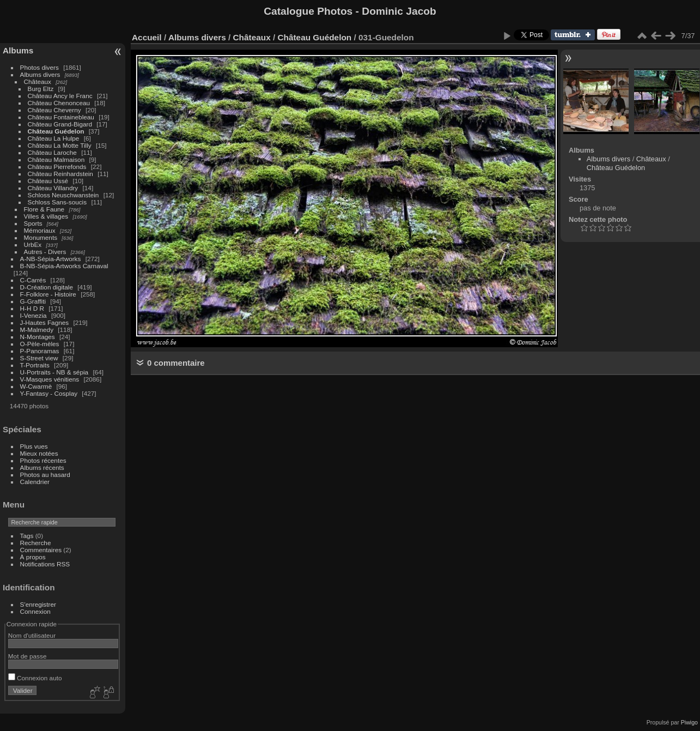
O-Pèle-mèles (40, 344)
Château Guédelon (56, 131)
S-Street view (39, 358)
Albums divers (40, 74)
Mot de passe (28, 656)
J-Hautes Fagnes (45, 322)
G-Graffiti (33, 301)
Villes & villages (46, 216)
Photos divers (39, 67)
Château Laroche (52, 152)
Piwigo (689, 722)
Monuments (41, 237)
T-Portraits (35, 365)
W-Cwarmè (36, 386)
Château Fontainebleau (61, 117)
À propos (33, 557)
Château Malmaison (56, 159)
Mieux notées (39, 453)
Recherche (36, 543)
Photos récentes (43, 460)
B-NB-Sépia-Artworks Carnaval (64, 266)
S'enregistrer (38, 604)
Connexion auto (35, 678)
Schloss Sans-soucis (57, 202)
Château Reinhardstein (60, 174)
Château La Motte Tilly (60, 145)
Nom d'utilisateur (32, 635)
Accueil (147, 37)
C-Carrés (33, 280)
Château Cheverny (54, 110)
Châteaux (38, 81)
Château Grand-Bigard (60, 124)
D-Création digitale (47, 287)
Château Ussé (48, 181)
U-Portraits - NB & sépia (54, 372)
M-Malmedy (37, 330)
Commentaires (41, 550)
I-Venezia (34, 315)
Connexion (35, 611)
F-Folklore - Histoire (48, 294)
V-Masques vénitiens (50, 379)
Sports (33, 223)
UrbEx (33, 244)
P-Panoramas (40, 351)
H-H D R (32, 308)
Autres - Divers (45, 252)
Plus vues (34, 446)
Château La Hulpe (54, 138)
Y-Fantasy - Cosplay (49, 393)
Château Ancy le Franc (60, 96)
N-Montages (38, 337)
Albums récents (42, 467)
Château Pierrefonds (57, 167)
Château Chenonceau (59, 103)
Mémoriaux (40, 230)
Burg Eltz (41, 89)
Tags (27, 536)
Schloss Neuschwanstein (63, 195)
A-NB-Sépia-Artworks (51, 259)
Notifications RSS (45, 564)
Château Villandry (53, 188)
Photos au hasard (45, 475)
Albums (18, 50)
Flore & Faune (44, 209)
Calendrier (35, 482)
